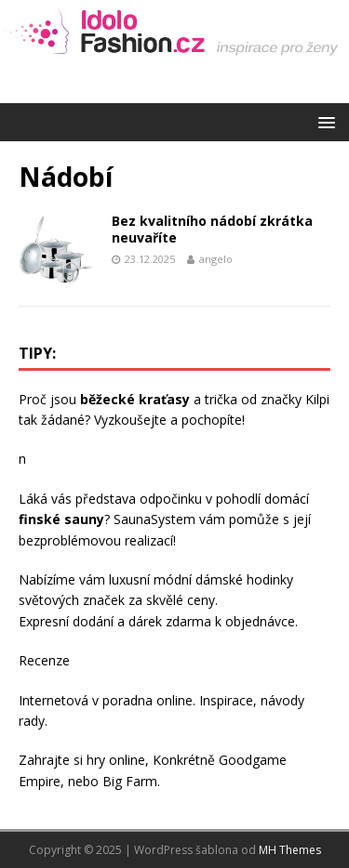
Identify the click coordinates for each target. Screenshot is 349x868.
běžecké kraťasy (135, 399)
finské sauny (61, 519)
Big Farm (130, 781)
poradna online (148, 700)
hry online (116, 760)
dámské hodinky (244, 579)
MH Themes (290, 850)
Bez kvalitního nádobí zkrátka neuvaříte (212, 229)
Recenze (44, 660)
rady (32, 721)
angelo (216, 259)
